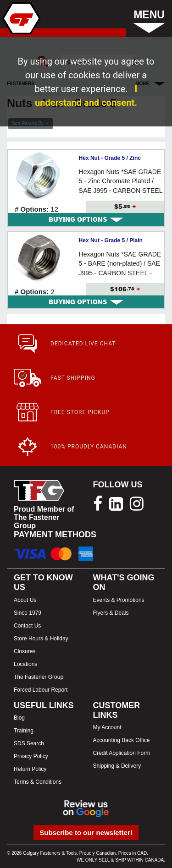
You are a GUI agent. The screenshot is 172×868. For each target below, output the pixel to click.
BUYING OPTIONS (86, 219)
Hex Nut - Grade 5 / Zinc (110, 158)
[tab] (86, 219)
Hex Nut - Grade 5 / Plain (111, 240)
